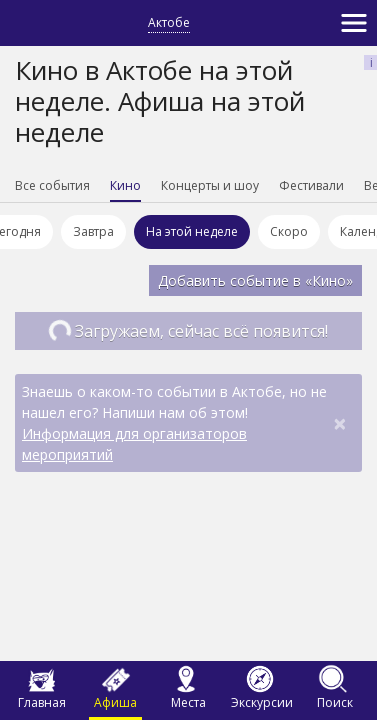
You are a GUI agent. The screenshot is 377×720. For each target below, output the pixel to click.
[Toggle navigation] (354, 23)
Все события (52, 185)
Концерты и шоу (210, 185)
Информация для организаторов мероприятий (134, 444)
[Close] (340, 423)
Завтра (99, 231)
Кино (125, 185)
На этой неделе (198, 231)
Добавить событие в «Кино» (255, 280)
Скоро (295, 231)
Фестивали (311, 185)
